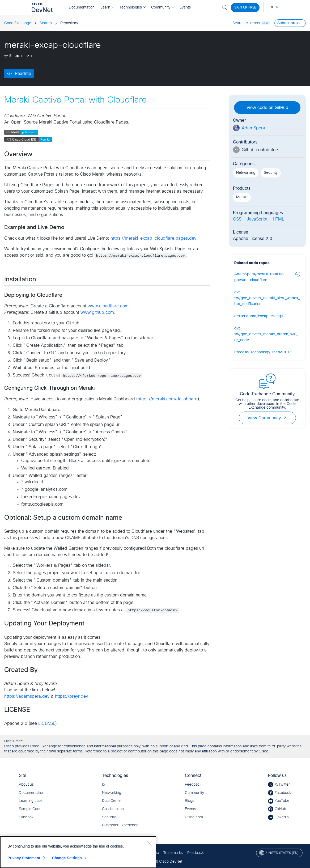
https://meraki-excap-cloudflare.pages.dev (153, 238)
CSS (237, 219)
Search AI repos (246, 23)
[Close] (149, 843)
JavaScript (257, 219)
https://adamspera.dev (27, 696)
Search (46, 23)
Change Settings (67, 858)
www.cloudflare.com (108, 306)
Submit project (290, 23)
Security (271, 173)
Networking (246, 173)
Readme (23, 74)
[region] (78, 852)
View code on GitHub (267, 108)
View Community (267, 418)
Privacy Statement (24, 858)
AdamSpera (253, 128)
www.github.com (97, 312)
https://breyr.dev (71, 696)
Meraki (242, 197)
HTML (279, 219)
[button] (285, 418)
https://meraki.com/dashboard (168, 399)
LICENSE (47, 723)
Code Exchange (18, 23)
